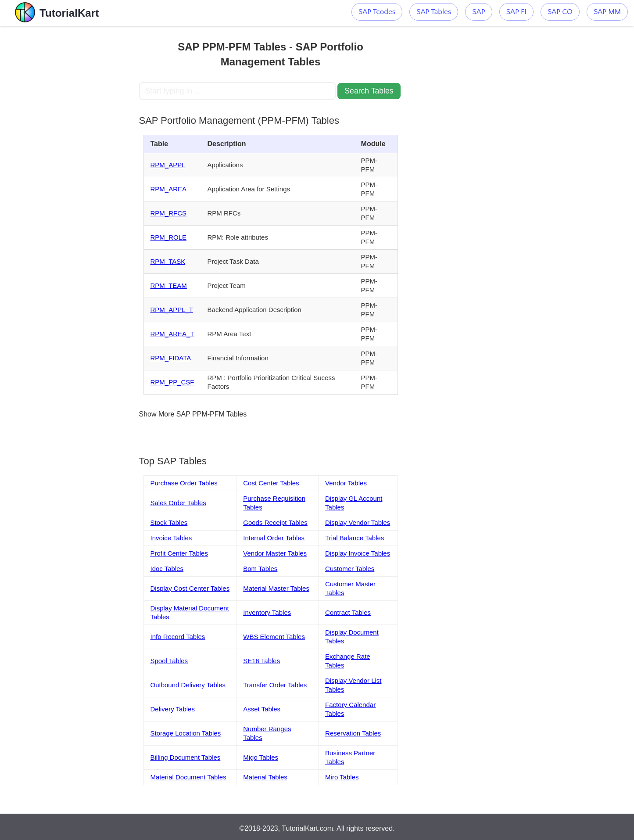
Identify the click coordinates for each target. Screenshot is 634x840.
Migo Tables (261, 757)
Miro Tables (342, 777)
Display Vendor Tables (358, 522)
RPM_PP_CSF (172, 382)
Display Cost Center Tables (190, 588)
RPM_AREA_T (172, 334)
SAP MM (607, 12)
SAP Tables (434, 12)
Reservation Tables (353, 733)
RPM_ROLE (169, 237)
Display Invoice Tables (358, 553)
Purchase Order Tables (184, 483)
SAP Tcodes (377, 12)
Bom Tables (260, 569)
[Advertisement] (75, 158)
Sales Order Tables (178, 503)
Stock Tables (169, 522)
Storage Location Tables (186, 733)
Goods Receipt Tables (275, 522)
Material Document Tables (188, 777)
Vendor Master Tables (275, 553)
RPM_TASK (168, 261)
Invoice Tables (171, 538)
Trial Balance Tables (355, 538)
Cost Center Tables (271, 483)
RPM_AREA (169, 189)
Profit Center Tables (179, 553)
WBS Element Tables (274, 637)
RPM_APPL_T (172, 310)
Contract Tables (348, 612)
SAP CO (560, 12)
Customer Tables (350, 569)
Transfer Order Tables (275, 685)
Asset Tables (262, 709)
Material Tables (265, 777)
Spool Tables (169, 661)
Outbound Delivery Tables (188, 685)
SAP (478, 12)
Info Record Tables (178, 637)
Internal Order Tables (274, 538)
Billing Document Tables (186, 757)
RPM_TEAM (169, 285)
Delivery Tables (173, 709)
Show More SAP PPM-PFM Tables (193, 414)
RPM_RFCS (169, 213)
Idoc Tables (167, 569)
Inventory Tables (267, 612)
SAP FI (516, 12)
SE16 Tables (261, 661)
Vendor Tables (346, 483)
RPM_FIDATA (171, 358)
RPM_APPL (168, 165)
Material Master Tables (276, 588)
